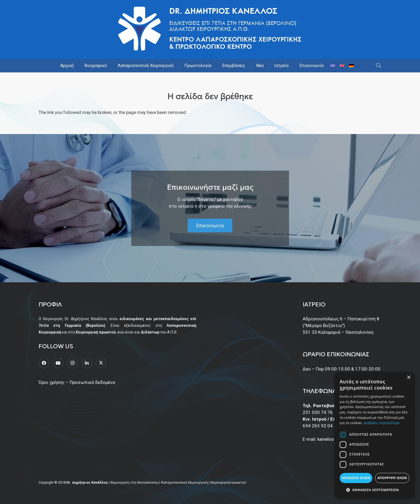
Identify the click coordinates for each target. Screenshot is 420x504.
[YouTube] (58, 363)
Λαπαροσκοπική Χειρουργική (184, 482)
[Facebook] (44, 363)
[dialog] (374, 435)
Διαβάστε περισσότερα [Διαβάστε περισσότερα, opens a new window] (382, 423)
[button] (378, 66)
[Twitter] (101, 363)
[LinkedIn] (87, 363)
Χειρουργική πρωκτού (228, 482)
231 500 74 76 (318, 412)
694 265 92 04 (318, 426)
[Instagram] (72, 363)
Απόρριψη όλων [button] (392, 478)
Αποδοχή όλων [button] (356, 478)
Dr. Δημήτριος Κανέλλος (87, 482)
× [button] (409, 378)
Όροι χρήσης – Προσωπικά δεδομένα (77, 382)
